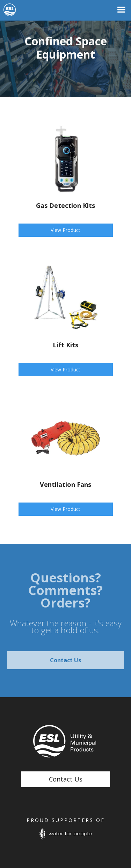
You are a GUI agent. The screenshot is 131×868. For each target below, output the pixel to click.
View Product (65, 230)
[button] (121, 10)
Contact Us (65, 660)
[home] (17, 10)
